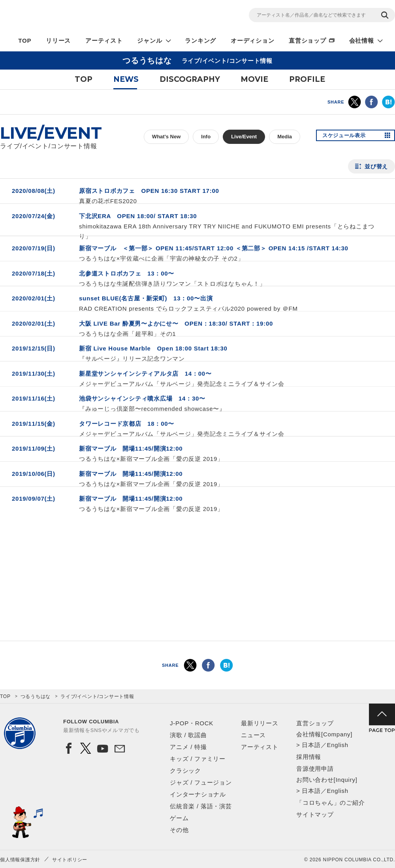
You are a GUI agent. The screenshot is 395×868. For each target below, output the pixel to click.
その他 (179, 830)
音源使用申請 (315, 769)
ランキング (200, 41)
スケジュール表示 (347, 137)
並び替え (376, 166)
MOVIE (254, 79)
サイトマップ (315, 814)
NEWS (126, 79)
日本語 (311, 745)
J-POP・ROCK (192, 723)
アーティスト (104, 41)
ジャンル (150, 41)
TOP (25, 41)
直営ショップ (308, 41)
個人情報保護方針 (20, 860)
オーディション (252, 41)
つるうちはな (36, 696)
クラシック (185, 771)
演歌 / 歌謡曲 (188, 735)
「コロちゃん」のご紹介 (330, 803)
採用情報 (309, 757)
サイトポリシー (70, 860)
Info (206, 137)
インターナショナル (198, 794)
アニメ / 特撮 (188, 747)
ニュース (253, 735)
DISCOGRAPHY (190, 79)
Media (285, 137)
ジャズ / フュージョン (201, 782)
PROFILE (307, 79)
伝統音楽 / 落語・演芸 (201, 806)
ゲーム (179, 818)
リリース (58, 41)
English (337, 745)
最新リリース (260, 723)
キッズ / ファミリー (198, 759)
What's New (166, 137)
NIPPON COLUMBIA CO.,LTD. (71, 16)
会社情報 (362, 41)
